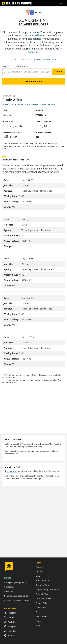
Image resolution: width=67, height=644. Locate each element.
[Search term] (27, 72)
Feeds (38, 612)
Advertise (9, 591)
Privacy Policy (42, 603)
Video (38, 626)
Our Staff (40, 572)
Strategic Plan (42, 585)
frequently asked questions (39, 476)
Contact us (9, 587)
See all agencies (33, 81)
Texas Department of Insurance (36, 104)
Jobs (38, 576)
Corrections (41, 608)
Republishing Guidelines (47, 590)
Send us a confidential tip (16, 596)
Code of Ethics (42, 594)
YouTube (10, 622)
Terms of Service (44, 599)
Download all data (45, 59)
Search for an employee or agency (16, 66)
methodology (35, 479)
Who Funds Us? (43, 581)
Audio (38, 621)
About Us (40, 567)
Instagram (11, 626)
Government (33, 20)
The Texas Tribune (33, 35)
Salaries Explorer (34, 24)
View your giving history (16, 582)
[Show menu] (61, 3)
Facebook (10, 613)
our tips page (22, 451)
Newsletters (41, 617)
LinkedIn (10, 631)
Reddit (9, 635)
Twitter (9, 617)
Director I (8, 104)
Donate (8, 578)
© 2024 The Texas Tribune (17, 600)
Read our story (11, 471)
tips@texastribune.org (32, 447)
